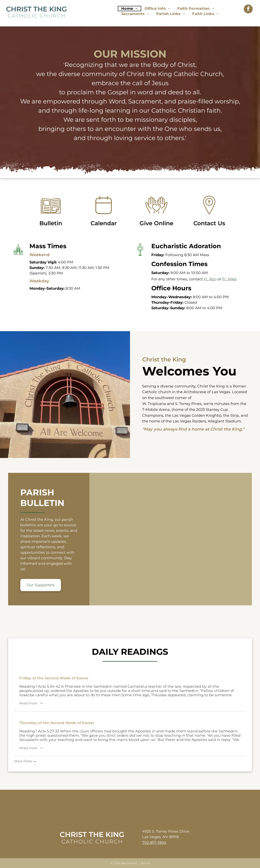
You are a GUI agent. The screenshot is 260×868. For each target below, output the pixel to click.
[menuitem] (130, 9)
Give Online (156, 225)
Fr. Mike (229, 279)
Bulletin (51, 225)
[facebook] (248, 9)
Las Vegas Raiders (189, 421)
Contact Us (209, 225)
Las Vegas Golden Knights (196, 416)
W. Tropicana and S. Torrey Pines (172, 404)
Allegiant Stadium (224, 421)
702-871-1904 (154, 843)
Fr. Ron (210, 279)
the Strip (231, 416)
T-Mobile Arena (156, 410)
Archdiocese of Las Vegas (207, 392)
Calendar (104, 225)
